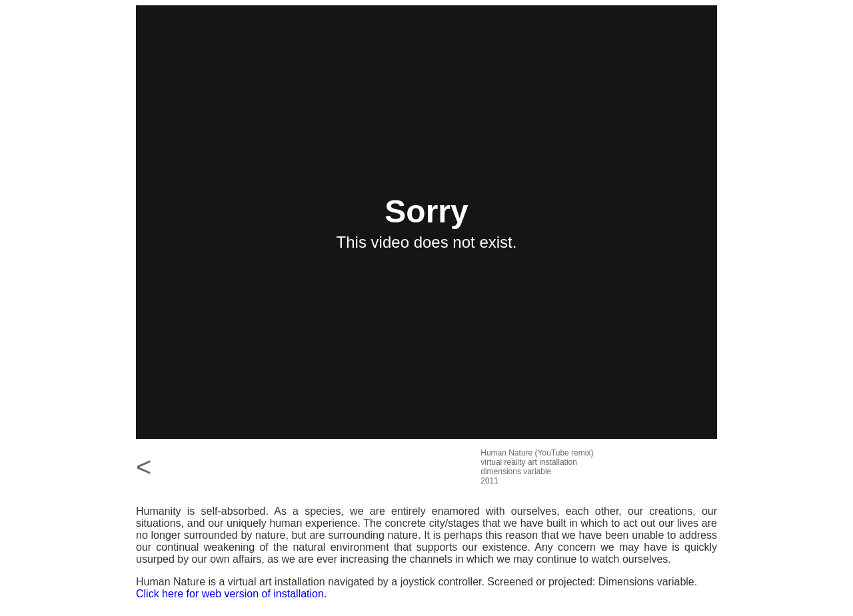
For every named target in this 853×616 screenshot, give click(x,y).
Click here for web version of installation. (231, 594)
